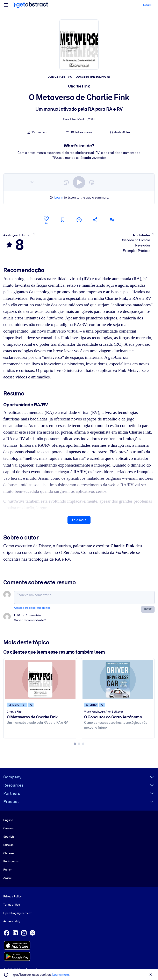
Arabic (8, 878)
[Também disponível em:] (112, 220)
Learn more (60, 975)
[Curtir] (46, 220)
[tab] (75, 744)
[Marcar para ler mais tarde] (63, 220)
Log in (59, 197)
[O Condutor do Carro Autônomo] (118, 680)
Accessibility (12, 921)
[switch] (79, 182)
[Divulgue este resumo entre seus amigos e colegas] (95, 220)
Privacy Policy (12, 896)
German (8, 828)
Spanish (9, 836)
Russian (8, 845)
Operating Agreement (17, 913)
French (8, 870)
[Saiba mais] (34, 234)
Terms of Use (12, 905)
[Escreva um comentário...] (84, 597)
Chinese (9, 853)
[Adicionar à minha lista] (79, 220)
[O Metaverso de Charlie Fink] (40, 680)
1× (32, 182)
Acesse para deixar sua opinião (32, 608)
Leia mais (79, 520)
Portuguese (11, 861)
